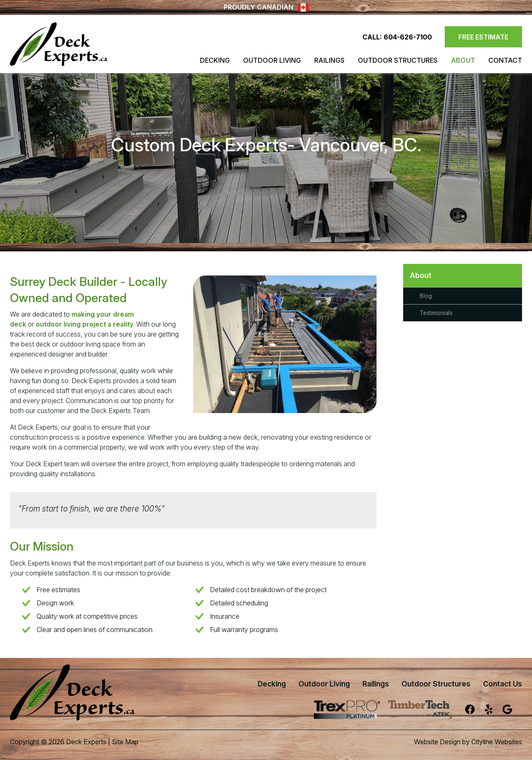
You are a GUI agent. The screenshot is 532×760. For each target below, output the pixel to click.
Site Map (125, 742)
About (463, 60)
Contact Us (502, 684)
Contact (505, 60)
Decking (215, 60)
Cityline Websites (497, 742)
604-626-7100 (408, 37)
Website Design (437, 742)
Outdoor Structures (398, 60)
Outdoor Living (272, 60)
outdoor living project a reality (85, 324)
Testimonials (436, 313)
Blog (426, 296)
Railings (329, 60)
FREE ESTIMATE (483, 37)
